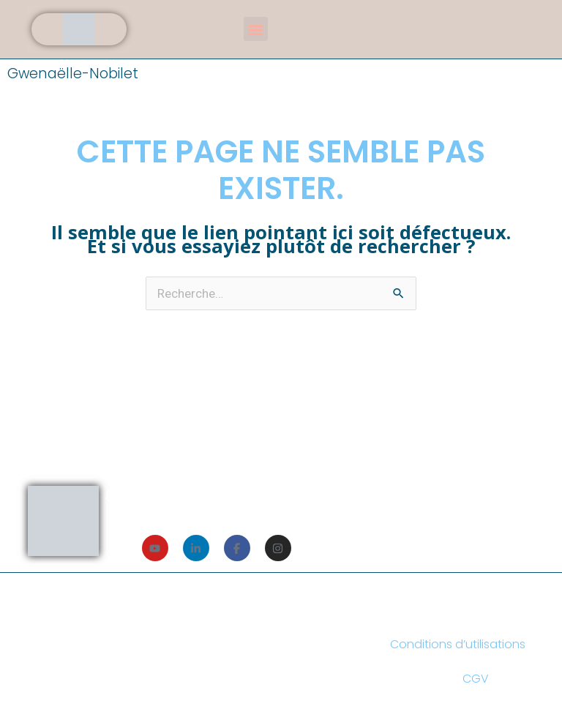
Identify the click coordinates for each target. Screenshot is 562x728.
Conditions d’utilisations (458, 644)
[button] (256, 29)
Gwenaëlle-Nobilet (73, 74)
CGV (476, 679)
